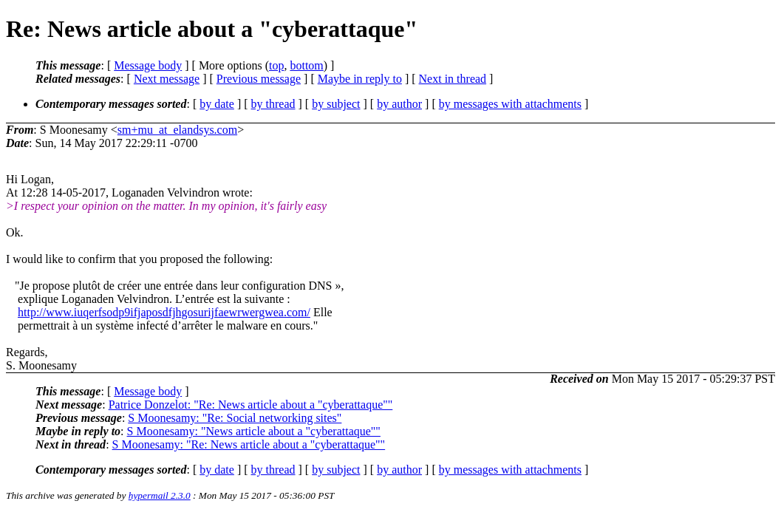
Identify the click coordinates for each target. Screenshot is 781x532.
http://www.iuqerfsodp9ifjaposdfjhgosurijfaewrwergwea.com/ (164, 312)
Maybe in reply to (360, 79)
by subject (336, 104)
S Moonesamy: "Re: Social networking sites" (235, 418)
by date (217, 104)
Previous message (259, 79)
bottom (306, 65)
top (276, 65)
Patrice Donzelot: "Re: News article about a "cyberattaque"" (251, 405)
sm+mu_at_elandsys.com (177, 130)
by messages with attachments (510, 104)
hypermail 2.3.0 (160, 495)
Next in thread (453, 79)
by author (399, 104)
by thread (273, 104)
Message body (148, 65)
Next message (167, 79)
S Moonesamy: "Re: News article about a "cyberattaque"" (249, 444)
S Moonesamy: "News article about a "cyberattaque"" (254, 431)
